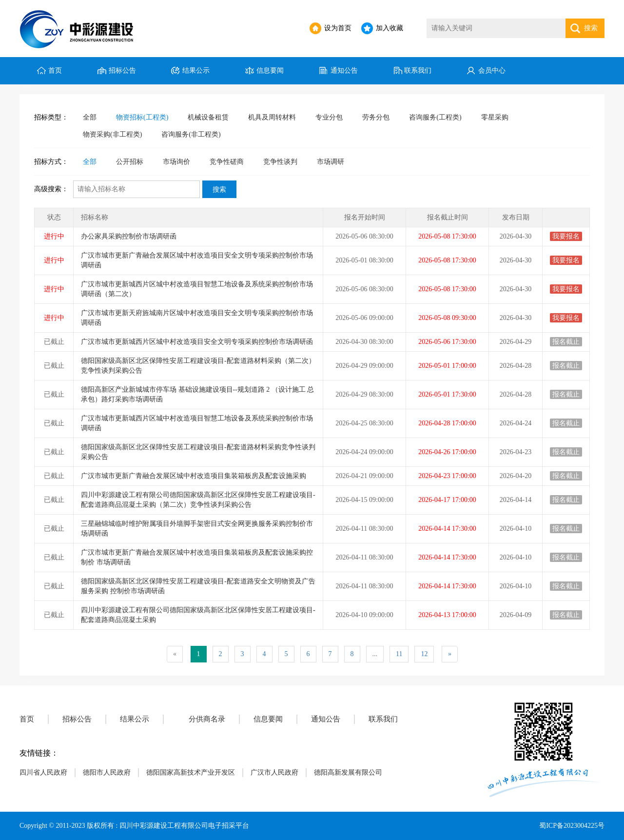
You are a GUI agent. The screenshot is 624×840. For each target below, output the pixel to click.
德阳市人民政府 (107, 772)
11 (399, 654)
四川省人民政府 (43, 772)
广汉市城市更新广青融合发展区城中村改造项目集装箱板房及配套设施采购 (194, 476)
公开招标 (130, 162)
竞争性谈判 (280, 162)
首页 (55, 70)
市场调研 (331, 162)
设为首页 (338, 28)
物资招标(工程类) (142, 117)
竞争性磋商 (227, 162)
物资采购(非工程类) (112, 134)
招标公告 (122, 70)
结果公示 (196, 70)
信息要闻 (270, 70)
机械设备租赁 (208, 117)
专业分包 (329, 117)
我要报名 (566, 236)
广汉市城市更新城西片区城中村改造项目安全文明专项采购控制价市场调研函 (197, 342)
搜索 (591, 28)
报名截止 (566, 342)
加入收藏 (390, 28)
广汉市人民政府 (274, 772)
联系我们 (418, 70)
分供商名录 (207, 719)
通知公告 (344, 70)
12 (424, 654)
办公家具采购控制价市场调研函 (129, 236)
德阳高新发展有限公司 (348, 772)
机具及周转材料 (272, 117)
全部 (90, 117)
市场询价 (176, 162)
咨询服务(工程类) (435, 117)
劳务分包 (376, 117)
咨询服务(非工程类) (191, 134)
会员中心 (492, 70)
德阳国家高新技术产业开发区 (191, 772)
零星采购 (495, 117)
